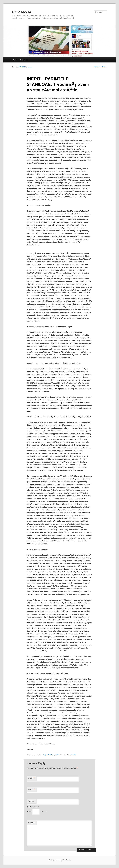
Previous (97, 67)
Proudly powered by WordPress (59, 860)
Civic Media (22, 12)
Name (32, 778)
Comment (32, 822)
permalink (73, 755)
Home (15, 60)
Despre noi (24, 60)
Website (31, 801)
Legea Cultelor (48, 755)
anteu (30, 67)
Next (105, 67)
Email (32, 790)
